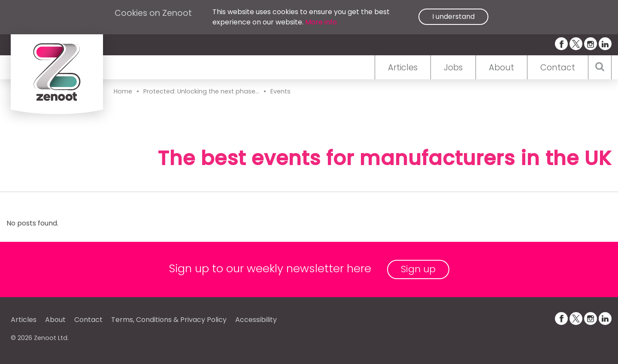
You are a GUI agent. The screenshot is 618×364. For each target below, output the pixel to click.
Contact (558, 68)
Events (280, 91)
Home (123, 91)
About (501, 68)
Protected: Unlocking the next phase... (201, 91)
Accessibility (256, 320)
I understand (453, 17)
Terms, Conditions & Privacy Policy (169, 320)
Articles (403, 68)
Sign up (418, 269)
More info (321, 22)
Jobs (453, 68)
